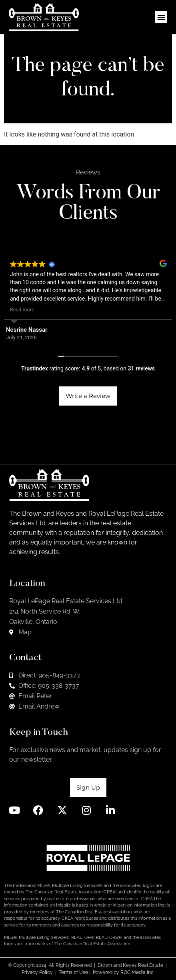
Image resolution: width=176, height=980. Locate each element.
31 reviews (141, 368)
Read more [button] (22, 310)
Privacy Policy (37, 972)
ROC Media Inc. (137, 972)
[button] (161, 17)
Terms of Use (73, 972)
